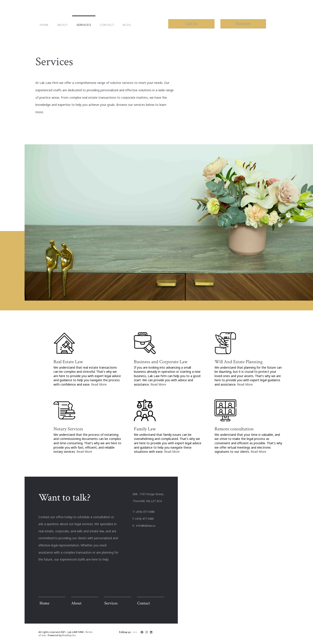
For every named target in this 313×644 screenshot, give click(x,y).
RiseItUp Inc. (69, 635)
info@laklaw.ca (145, 526)
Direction (243, 24)
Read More (99, 384)
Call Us (191, 24)
